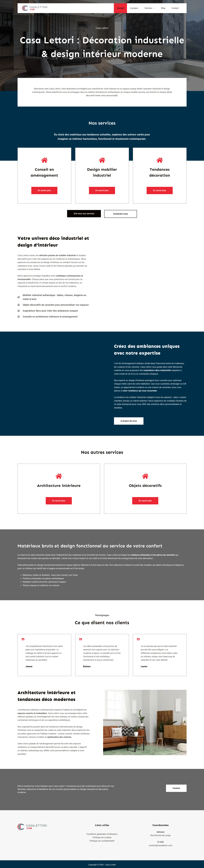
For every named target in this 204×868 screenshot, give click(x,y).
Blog (163, 8)
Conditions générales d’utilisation (102, 833)
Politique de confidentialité (102, 840)
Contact (175, 8)
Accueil (120, 8)
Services (150, 8)
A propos (134, 8)
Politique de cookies (102, 836)
